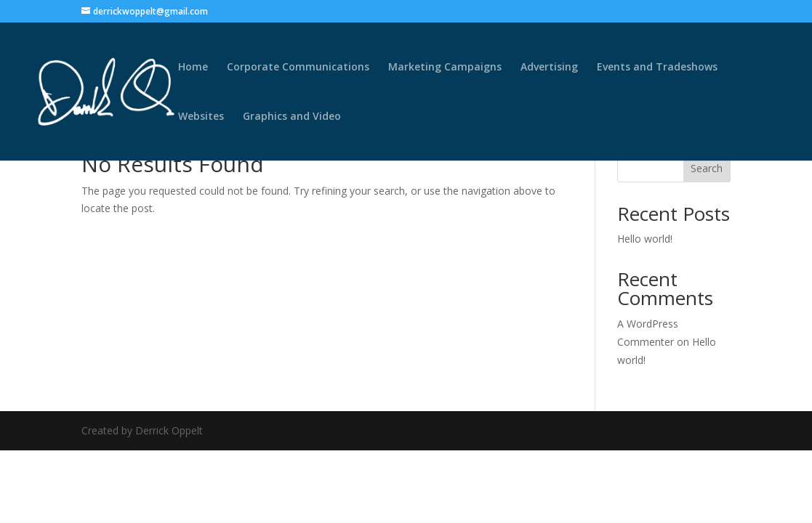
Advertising (549, 68)
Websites (201, 117)
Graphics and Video (292, 117)
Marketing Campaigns (445, 68)
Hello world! (645, 239)
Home (193, 68)
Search (707, 168)
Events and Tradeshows (657, 68)
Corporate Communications (298, 68)
